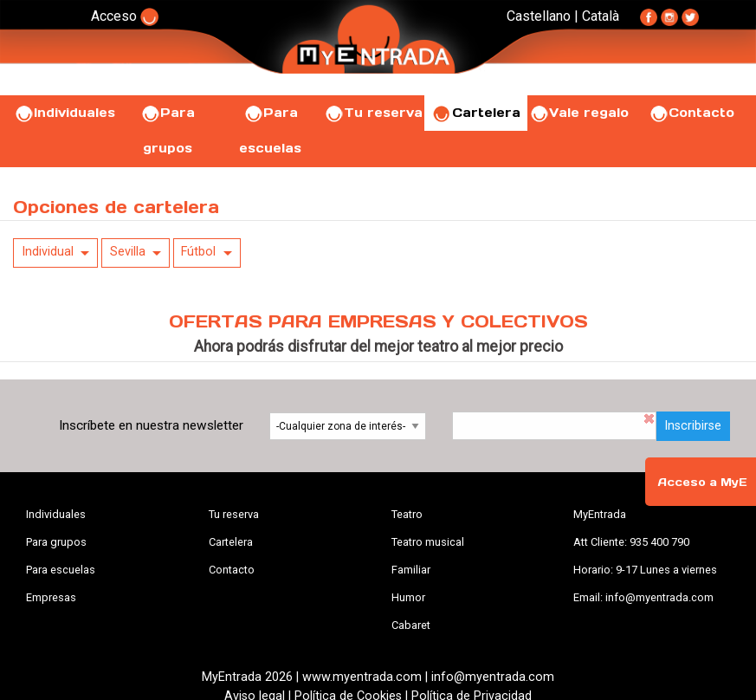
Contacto (691, 113)
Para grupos (56, 542)
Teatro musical (428, 542)
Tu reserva (373, 113)
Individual (48, 252)
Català (601, 16)
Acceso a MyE (702, 482)
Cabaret (411, 625)
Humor (408, 597)
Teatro (407, 514)
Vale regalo (579, 113)
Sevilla (128, 252)
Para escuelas (61, 570)
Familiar (411, 570)
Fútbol (198, 252)
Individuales (65, 113)
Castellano (539, 16)
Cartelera (476, 113)
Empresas (51, 597)
